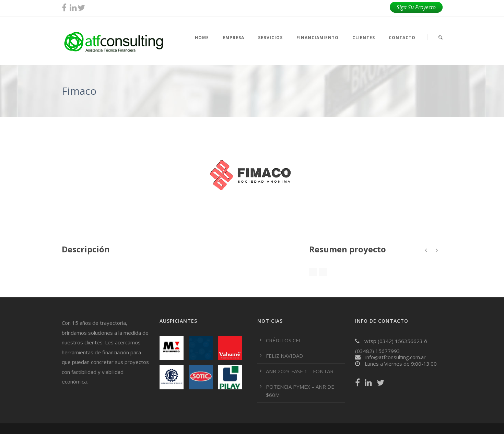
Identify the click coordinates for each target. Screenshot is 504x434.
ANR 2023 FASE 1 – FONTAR (300, 371)
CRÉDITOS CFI (283, 340)
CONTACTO (402, 38)
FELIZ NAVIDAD (284, 356)
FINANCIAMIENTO (318, 38)
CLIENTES (364, 38)
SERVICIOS (270, 38)
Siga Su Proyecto (416, 7)
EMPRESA (233, 38)
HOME (202, 38)
